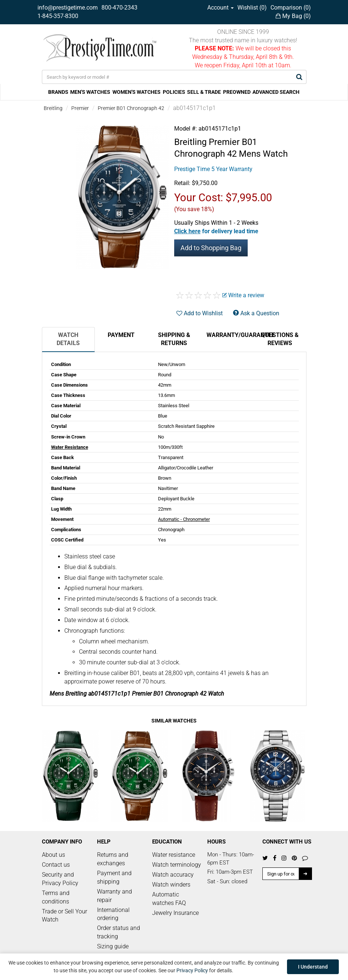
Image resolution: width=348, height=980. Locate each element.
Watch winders (171, 885)
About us (53, 855)
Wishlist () (252, 8)
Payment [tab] (121, 335)
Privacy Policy (192, 970)
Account (220, 8)
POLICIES (174, 92)
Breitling (53, 108)
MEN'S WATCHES (90, 92)
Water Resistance (70, 447)
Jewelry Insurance (175, 913)
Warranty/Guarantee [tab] (230, 335)
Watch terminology (177, 865)
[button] (216, 231)
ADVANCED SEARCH (276, 92)
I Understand (313, 967)
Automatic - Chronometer (184, 519)
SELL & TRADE (204, 92)
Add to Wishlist (200, 313)
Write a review (243, 295)
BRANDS (58, 92)
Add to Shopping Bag (211, 248)
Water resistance (174, 855)
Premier (80, 108)
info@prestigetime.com (68, 8)
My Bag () (293, 16)
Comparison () (291, 8)
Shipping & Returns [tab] (174, 339)
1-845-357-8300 (58, 16)
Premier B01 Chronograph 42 (131, 108)
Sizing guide (113, 946)
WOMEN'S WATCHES (137, 92)
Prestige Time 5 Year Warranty (213, 169)
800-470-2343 (119, 8)
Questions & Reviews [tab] (280, 339)
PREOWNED (237, 92)
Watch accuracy (173, 875)
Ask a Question (256, 313)
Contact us (56, 865)
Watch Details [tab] (68, 339)
